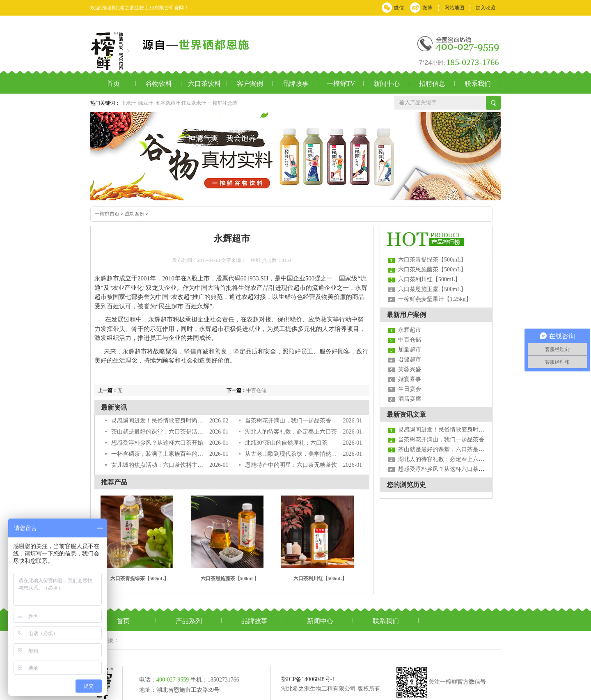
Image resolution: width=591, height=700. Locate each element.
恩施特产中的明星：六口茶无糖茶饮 (291, 465)
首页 (113, 84)
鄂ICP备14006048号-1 (308, 679)
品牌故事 (295, 84)
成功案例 (135, 214)
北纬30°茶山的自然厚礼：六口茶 (286, 443)
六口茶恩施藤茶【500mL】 (230, 579)
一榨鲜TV (341, 84)
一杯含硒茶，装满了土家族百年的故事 (157, 454)
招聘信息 (432, 84)
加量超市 (410, 350)
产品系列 (189, 621)
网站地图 (454, 8)
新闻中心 (387, 84)
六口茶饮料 (204, 84)
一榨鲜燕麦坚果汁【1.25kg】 (435, 299)
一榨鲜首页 (107, 214)
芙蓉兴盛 (410, 369)
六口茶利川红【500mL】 (320, 579)
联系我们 (478, 84)
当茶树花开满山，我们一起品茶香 (288, 421)
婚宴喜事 (410, 379)
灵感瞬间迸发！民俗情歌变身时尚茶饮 (157, 421)
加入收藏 (486, 8)
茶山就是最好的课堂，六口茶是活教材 (157, 432)
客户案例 (250, 84)
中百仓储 (256, 390)
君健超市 (410, 359)
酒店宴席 (410, 399)
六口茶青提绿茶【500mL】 (140, 579)
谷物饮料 (159, 84)
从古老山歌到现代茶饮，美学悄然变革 (291, 454)
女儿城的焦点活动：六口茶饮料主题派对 (157, 465)
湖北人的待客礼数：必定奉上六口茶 (291, 432)
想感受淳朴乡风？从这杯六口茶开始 (157, 443)
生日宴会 (410, 389)
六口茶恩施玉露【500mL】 (432, 289)
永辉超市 (410, 330)
